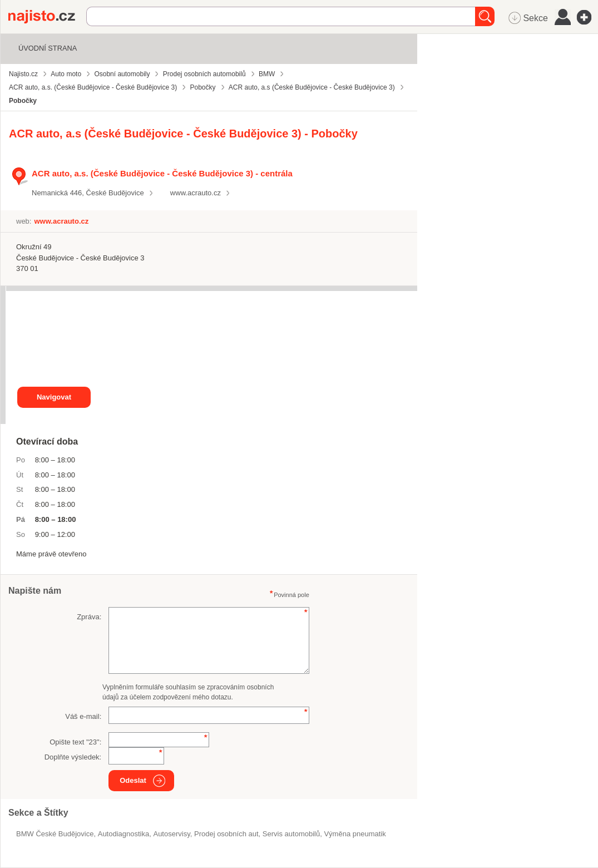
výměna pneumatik (355, 834)
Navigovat (54, 397)
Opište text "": (75, 742)
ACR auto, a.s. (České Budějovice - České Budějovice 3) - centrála (162, 173)
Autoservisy (171, 834)
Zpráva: (89, 617)
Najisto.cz (47, 17)
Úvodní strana (48, 48)
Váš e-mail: (83, 716)
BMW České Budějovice (55, 834)
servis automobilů (291, 834)
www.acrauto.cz (196, 193)
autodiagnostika (124, 834)
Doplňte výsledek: (73, 757)
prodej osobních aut (226, 834)
